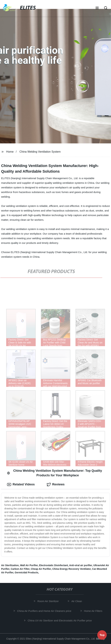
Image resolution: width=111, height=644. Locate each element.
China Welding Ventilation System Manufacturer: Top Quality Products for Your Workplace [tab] (54, 473)
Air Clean (78, 601)
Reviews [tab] (56, 485)
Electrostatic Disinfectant (54, 565)
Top (102, 635)
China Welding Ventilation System (40, 152)
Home (10, 152)
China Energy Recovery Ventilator (72, 569)
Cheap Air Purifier (41, 569)
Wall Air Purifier (29, 565)
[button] (97, 8)
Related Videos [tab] (21, 485)
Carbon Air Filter (20, 569)
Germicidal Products (27, 572)
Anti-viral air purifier (81, 565)
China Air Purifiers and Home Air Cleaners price (45, 611)
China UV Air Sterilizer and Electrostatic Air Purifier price (60, 620)
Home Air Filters (94, 611)
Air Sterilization (10, 565)
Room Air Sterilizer (49, 601)
